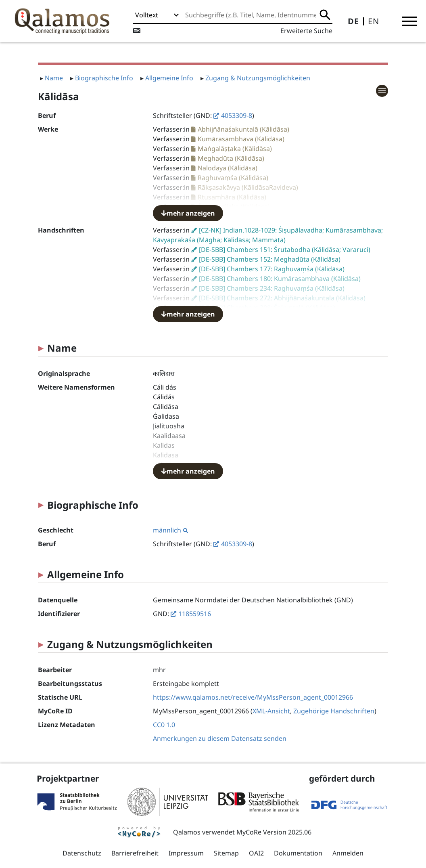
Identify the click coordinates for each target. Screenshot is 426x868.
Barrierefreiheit (135, 853)
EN (374, 21)
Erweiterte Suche (306, 31)
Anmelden (348, 853)
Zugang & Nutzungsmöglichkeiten (258, 78)
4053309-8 (237, 115)
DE (353, 21)
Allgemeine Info (169, 78)
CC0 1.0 (164, 725)
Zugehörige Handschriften (334, 711)
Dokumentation (298, 853)
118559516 (195, 614)
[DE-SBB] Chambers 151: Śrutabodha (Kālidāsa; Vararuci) (285, 249)
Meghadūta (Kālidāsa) (231, 158)
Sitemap (226, 853)
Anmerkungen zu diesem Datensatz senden (220, 738)
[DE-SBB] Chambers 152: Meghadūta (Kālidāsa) (270, 259)
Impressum (186, 853)
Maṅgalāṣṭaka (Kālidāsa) (235, 149)
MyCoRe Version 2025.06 (274, 832)
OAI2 (256, 853)
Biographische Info (104, 78)
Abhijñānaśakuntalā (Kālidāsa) (243, 129)
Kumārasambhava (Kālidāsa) (241, 139)
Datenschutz (82, 853)
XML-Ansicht (271, 711)
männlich (170, 530)
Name (54, 78)
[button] (409, 21)
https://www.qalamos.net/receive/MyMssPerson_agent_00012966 (253, 697)
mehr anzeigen (188, 213)
